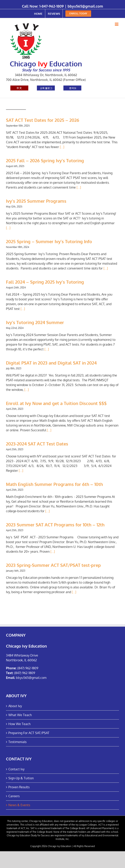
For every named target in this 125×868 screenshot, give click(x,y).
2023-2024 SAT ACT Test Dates (37, 444)
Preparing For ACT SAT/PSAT (29, 733)
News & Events (19, 805)
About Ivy (15, 706)
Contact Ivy (16, 769)
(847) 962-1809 (28, 668)
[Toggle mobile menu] (117, 24)
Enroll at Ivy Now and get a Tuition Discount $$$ (56, 403)
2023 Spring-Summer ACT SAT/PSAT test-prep (53, 565)
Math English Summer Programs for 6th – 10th (54, 484)
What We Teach (20, 715)
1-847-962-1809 (52, 6)
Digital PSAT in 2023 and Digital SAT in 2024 (51, 363)
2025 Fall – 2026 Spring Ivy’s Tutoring (45, 160)
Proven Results (19, 787)
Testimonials (17, 742)
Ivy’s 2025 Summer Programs (36, 201)
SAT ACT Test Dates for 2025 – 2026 (43, 120)
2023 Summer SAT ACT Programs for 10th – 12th (55, 525)
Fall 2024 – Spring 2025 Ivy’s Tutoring (45, 282)
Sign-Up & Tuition (21, 778)
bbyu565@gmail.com (85, 6)
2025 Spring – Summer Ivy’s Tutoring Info (49, 241)
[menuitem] (38, 14)
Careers (14, 796)
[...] (62, 147)
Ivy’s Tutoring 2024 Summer (35, 322)
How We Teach (19, 724)
